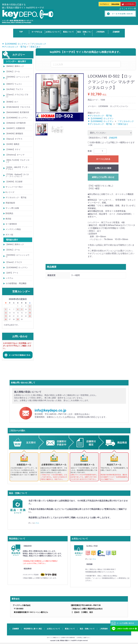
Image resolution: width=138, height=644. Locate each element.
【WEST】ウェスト (14, 84)
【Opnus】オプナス (14, 139)
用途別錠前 (10, 203)
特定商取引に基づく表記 (33, 629)
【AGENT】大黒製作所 (15, 128)
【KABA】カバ (12, 102)
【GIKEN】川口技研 (14, 182)
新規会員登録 (115, 4)
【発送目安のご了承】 (98, 138)
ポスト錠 (9, 235)
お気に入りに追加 (103, 168)
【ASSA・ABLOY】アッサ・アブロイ (17, 168)
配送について (68, 32)
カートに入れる (103, 159)
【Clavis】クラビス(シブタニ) (17, 96)
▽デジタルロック (38, 44)
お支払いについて (53, 32)
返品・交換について (87, 629)
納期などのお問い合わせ (103, 177)
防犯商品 (9, 213)
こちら (37, 523)
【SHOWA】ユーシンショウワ (17, 78)
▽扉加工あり (34, 47)
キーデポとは (37, 32)
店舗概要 (116, 32)
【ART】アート (12, 273)
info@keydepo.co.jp (50, 410)
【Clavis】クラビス (14, 262)
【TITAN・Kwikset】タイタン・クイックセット (17, 175)
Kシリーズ (10, 192)
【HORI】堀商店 (12, 144)
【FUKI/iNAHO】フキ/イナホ (18, 107)
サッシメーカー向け (14, 187)
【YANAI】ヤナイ (13, 149)
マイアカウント (104, 4)
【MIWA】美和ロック (15, 66)
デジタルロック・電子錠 (16, 198)
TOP (21, 32)
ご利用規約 (100, 32)
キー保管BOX (11, 224)
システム (9, 278)
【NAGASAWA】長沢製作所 (17, 112)
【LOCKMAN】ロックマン (17, 118)
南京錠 (8, 219)
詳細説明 (113, 138)
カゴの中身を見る (128, 4)
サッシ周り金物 (12, 208)
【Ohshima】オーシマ (15, 155)
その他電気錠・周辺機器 (16, 283)
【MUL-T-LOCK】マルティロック (18, 161)
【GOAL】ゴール (13, 72)
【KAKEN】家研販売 (14, 134)
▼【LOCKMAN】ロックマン (15, 44)
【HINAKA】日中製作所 (16, 123)
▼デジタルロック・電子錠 (14, 47)
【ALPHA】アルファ (14, 89)
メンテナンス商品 (13, 229)
